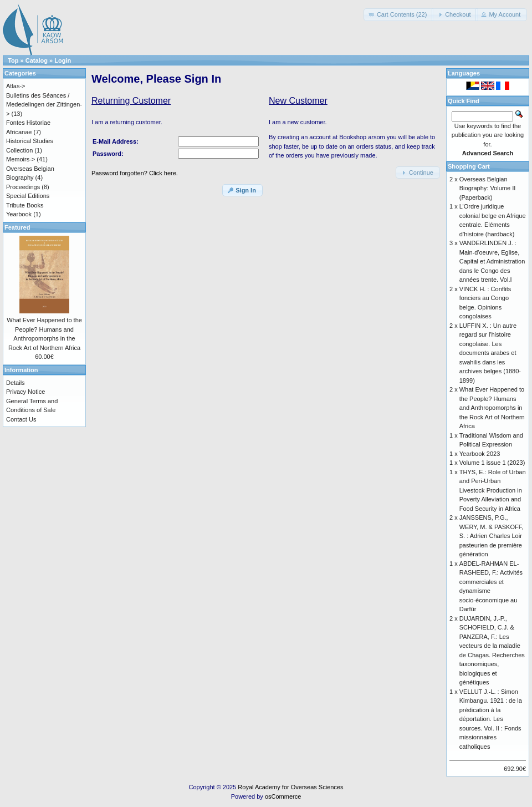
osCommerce (283, 796)
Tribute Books (25, 205)
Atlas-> (16, 86)
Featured (17, 227)
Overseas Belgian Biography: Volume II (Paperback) (488, 188)
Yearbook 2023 (480, 454)
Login (63, 60)
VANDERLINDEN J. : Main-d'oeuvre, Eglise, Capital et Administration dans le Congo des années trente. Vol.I (492, 261)
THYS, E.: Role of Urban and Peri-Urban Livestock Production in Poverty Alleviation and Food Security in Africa (493, 490)
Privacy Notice (25, 392)
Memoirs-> (21, 159)
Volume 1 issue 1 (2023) (492, 463)
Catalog (37, 60)
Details (16, 383)
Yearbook (19, 214)
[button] (399, 15)
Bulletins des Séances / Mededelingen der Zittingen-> (44, 105)
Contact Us (21, 419)
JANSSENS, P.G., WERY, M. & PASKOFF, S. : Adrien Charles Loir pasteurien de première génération (492, 536)
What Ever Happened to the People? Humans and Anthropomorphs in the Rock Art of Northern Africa (492, 408)
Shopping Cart (469, 166)
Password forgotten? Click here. (135, 173)
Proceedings (23, 187)
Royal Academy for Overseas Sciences (290, 787)
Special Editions (28, 196)
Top (13, 60)
